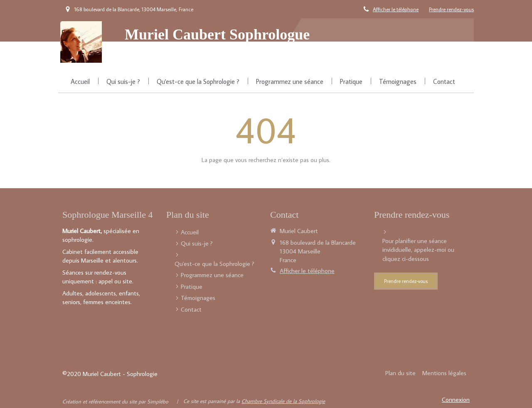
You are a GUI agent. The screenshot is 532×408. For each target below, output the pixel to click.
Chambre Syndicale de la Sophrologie (283, 401)
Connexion (456, 399)
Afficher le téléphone (396, 9)
